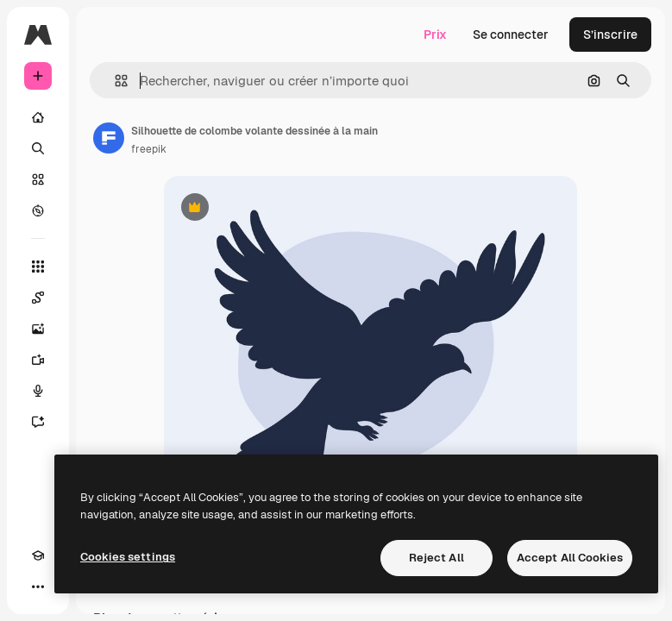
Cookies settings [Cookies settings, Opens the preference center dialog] (128, 557)
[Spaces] (38, 298)
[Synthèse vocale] (38, 391)
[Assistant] (38, 422)
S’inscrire (610, 34)
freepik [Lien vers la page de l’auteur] (149, 149)
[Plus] (38, 586)
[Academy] (38, 555)
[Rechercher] (38, 148)
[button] (114, 81)
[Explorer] (38, 210)
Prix (435, 34)
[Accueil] (38, 117)
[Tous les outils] (38, 267)
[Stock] (38, 179)
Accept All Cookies (570, 558)
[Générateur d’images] (38, 329)
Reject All (436, 558)
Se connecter (511, 34)
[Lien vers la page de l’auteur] (109, 138)
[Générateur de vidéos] (38, 360)
